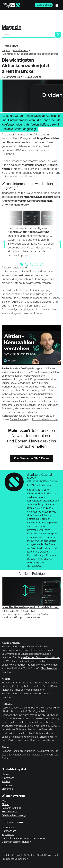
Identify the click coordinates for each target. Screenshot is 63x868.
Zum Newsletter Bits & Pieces (32, 458)
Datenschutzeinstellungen (16, 842)
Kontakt (6, 855)
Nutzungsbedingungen (45, 420)
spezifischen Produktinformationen (40, 658)
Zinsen (5, 805)
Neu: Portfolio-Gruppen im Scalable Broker (31, 608)
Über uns (7, 785)
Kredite (6, 679)
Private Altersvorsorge (14, 815)
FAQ (4, 801)
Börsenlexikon (10, 812)
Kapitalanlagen (11, 643)
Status (5, 774)
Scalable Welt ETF (12, 808)
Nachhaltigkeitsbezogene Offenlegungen (25, 838)
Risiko (17, 690)
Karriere (6, 782)
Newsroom (8, 778)
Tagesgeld (50, 708)
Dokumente (8, 827)
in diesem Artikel (40, 298)
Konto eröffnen (44, 5)
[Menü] (58, 5)
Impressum (8, 835)
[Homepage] (11, 5)
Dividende (8, 154)
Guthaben (8, 704)
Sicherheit (7, 789)
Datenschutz (9, 831)
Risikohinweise (18, 420)
